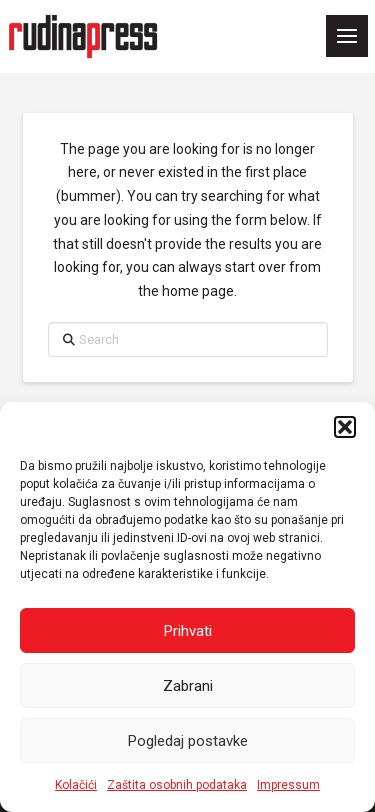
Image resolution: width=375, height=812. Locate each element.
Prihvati (188, 631)
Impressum (288, 785)
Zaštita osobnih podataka (177, 785)
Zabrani (188, 686)
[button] (345, 427)
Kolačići (76, 785)
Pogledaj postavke (188, 741)
